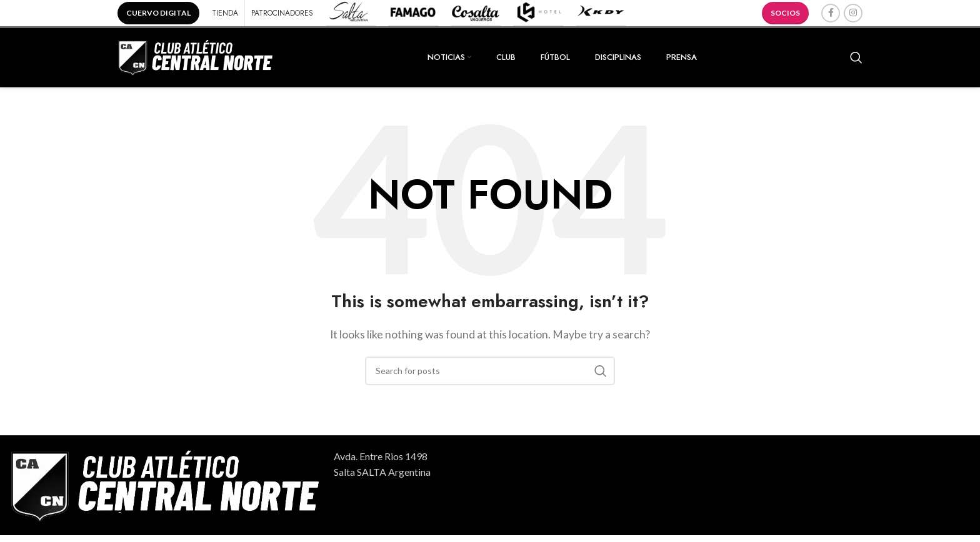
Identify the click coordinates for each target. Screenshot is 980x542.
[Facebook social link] (831, 13)
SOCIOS (785, 13)
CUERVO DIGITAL (158, 13)
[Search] (856, 61)
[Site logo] (196, 59)
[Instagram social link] (853, 13)
